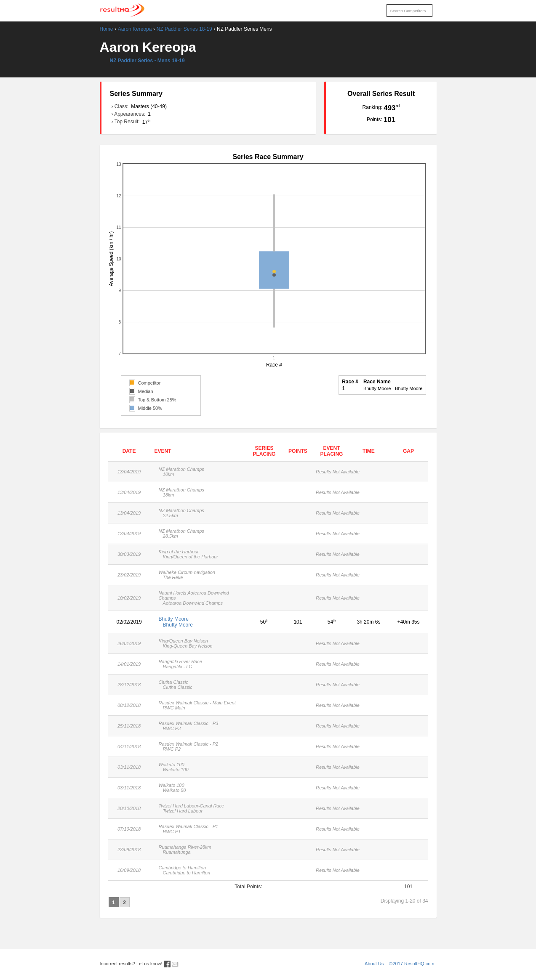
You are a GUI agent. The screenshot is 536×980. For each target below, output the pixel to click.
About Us (374, 964)
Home (107, 29)
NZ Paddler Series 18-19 (184, 29)
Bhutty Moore (199, 622)
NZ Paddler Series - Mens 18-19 (147, 61)
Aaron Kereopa (135, 29)
